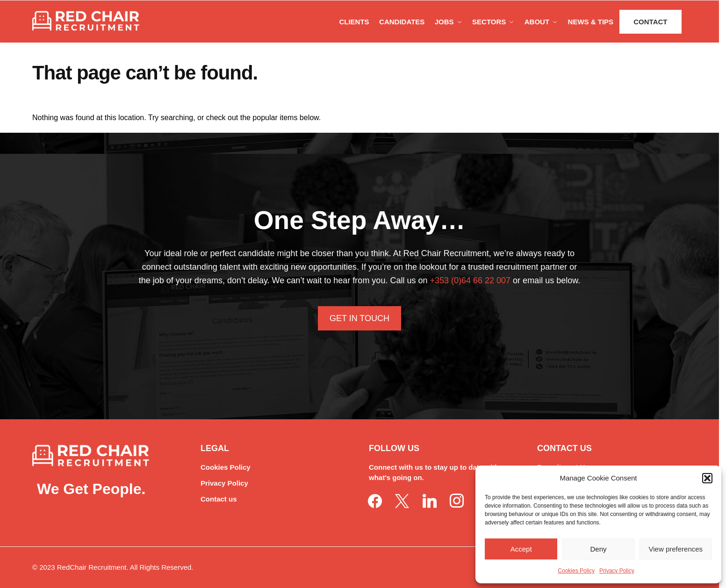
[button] (707, 478)
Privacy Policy (617, 571)
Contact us (219, 499)
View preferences (676, 549)
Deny (598, 549)
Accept (521, 549)
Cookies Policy (576, 571)
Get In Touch (359, 318)
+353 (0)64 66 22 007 (470, 280)
